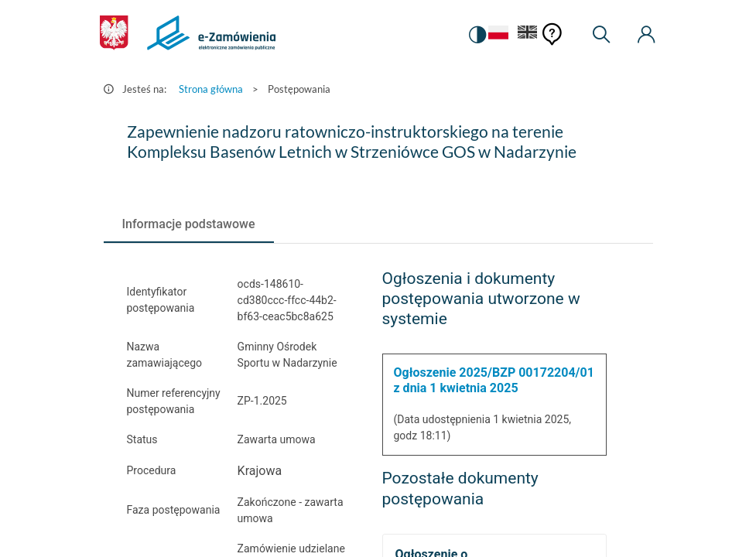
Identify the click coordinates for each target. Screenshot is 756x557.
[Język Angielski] (528, 35)
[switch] (474, 35)
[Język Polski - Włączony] (494, 35)
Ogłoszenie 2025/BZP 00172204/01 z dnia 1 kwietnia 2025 (494, 380)
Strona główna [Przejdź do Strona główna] (211, 89)
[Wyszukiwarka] (601, 35)
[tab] (189, 224)
